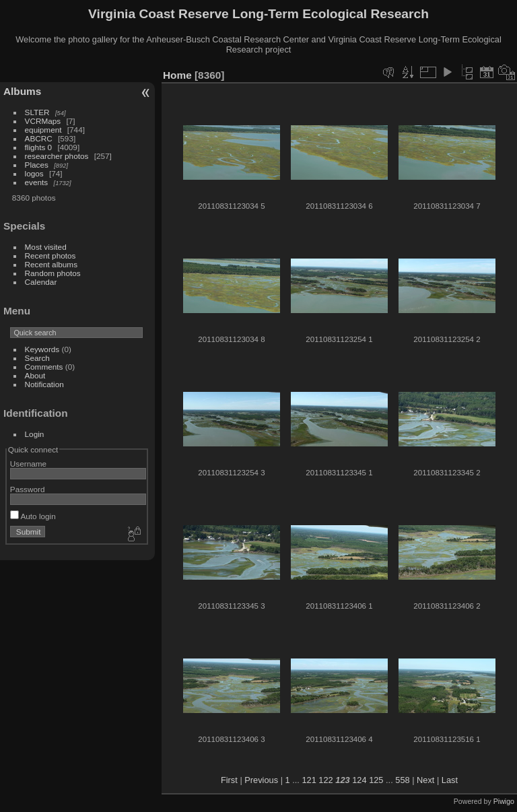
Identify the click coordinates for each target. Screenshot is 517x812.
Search (37, 358)
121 (309, 780)
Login (35, 434)
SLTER (37, 112)
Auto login (33, 516)
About (35, 375)
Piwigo (504, 801)
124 (359, 780)
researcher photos (57, 156)
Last (450, 780)
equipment (43, 130)
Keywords (42, 349)
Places (37, 165)
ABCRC (39, 138)
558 (402, 780)
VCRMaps (43, 121)
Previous (261, 780)
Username (28, 464)
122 (325, 780)
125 (376, 780)
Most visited (46, 247)
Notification (44, 384)
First (229, 780)
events (37, 182)
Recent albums (51, 264)
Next (425, 780)
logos (34, 173)
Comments (44, 367)
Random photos (53, 273)
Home (177, 75)
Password (28, 489)
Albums (22, 91)
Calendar (41, 282)
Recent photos (50, 256)
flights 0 (39, 147)
